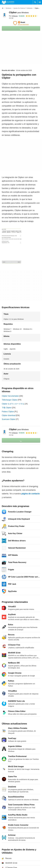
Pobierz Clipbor (8, 412)
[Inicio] (3, 8)
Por (13, 16)
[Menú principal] (40, 2)
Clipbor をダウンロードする (13, 404)
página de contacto (30, 494)
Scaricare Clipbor (9, 419)
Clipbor (19, 12)
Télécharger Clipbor (10, 400)
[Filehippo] (8, 2)
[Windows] (8, 8)
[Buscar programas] (35, 2)
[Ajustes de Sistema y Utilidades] (23, 8)
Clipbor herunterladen (10, 396)
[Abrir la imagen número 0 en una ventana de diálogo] (12, 246)
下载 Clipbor (7, 408)
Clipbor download (9, 415)
